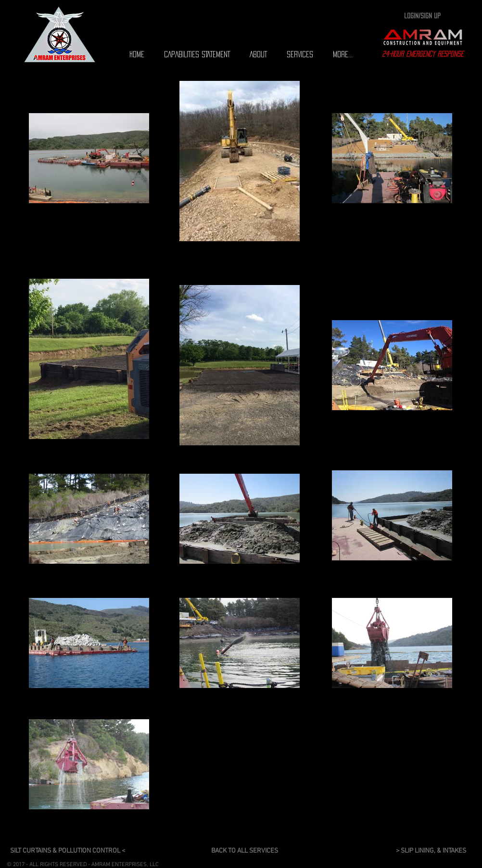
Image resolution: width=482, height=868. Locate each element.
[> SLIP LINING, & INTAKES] (434, 851)
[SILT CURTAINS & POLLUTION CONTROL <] (72, 851)
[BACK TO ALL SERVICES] (247, 851)
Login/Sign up (422, 16)
